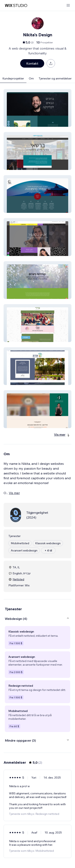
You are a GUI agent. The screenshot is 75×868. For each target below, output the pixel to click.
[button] (37, 108)
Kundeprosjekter (13, 78)
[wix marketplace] (16, 6)
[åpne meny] (68, 6)
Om (31, 78)
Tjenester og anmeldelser (55, 78)
